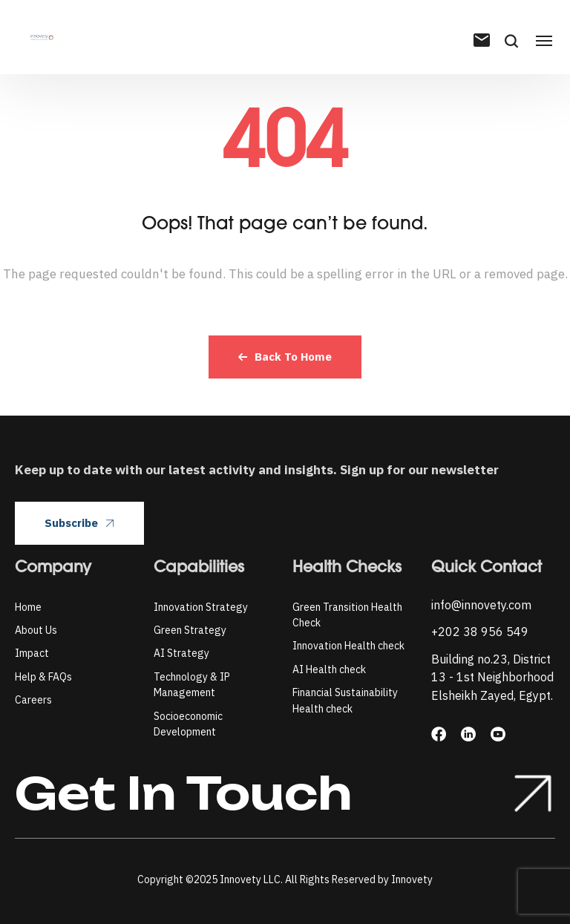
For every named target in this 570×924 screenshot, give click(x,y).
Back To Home (285, 357)
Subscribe (79, 523)
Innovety (412, 879)
